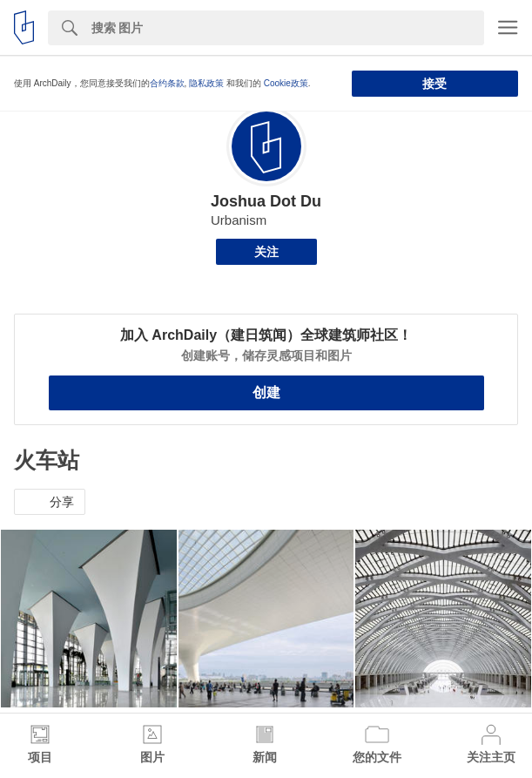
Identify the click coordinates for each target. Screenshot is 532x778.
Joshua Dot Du (266, 201)
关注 (266, 252)
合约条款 (167, 83)
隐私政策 (206, 83)
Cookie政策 (286, 83)
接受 (434, 84)
